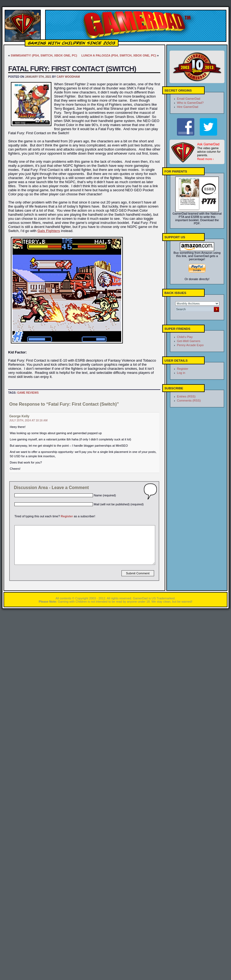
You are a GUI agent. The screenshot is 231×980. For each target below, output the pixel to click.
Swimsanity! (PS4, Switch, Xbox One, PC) (44, 55)
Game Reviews (28, 393)
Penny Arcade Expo (190, 345)
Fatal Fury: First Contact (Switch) (72, 69)
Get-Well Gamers (189, 341)
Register (67, 516)
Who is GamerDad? (190, 103)
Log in (181, 373)
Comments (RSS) (189, 400)
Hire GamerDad (188, 107)
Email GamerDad (189, 99)
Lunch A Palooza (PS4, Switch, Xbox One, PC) (119, 55)
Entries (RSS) (186, 396)
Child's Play (185, 337)
